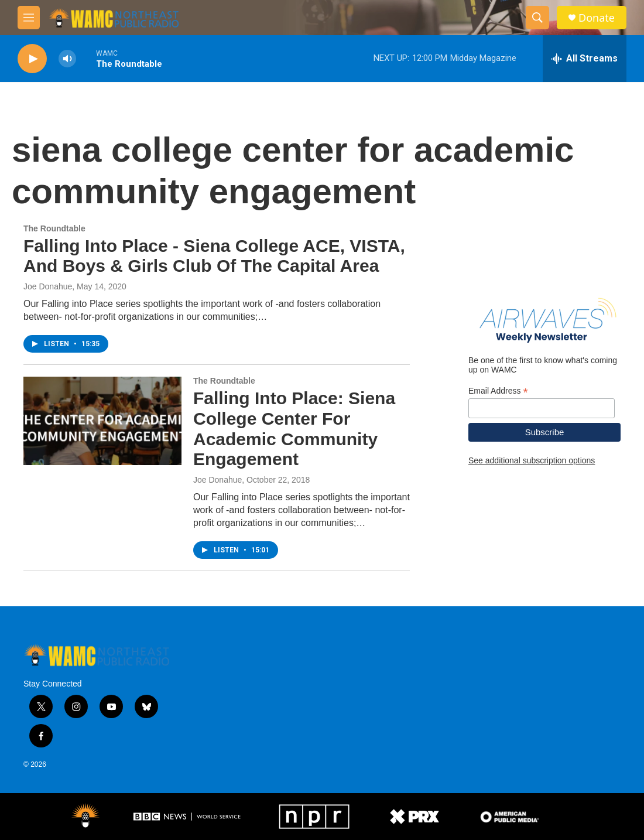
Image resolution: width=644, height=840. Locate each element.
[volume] (67, 59)
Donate (597, 18)
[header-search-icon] (537, 18)
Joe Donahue (48, 286)
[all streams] (585, 59)
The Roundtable (54, 228)
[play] (32, 59)
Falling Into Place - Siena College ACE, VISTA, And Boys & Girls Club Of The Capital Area (214, 256)
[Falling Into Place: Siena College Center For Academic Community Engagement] (102, 421)
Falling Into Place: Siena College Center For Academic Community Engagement (294, 428)
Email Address (498, 391)
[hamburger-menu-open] (29, 18)
